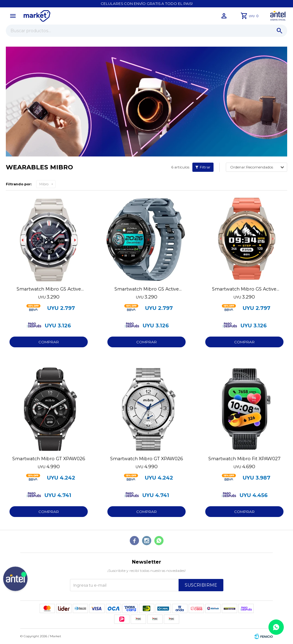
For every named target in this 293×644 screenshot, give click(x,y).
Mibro (44, 184)
